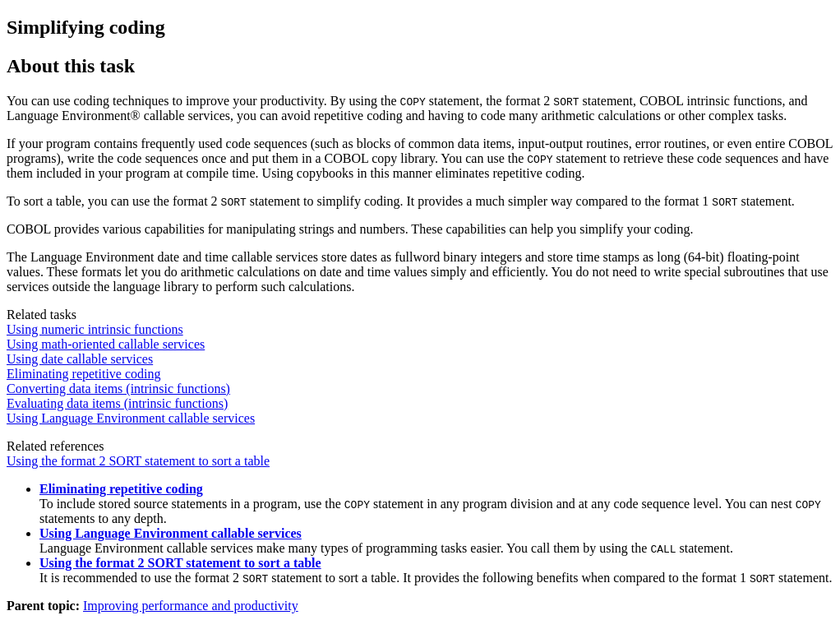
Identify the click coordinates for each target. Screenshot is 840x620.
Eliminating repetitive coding (84, 374)
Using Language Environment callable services (131, 418)
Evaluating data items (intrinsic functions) (117, 403)
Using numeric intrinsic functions (95, 329)
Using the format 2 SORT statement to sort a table (138, 461)
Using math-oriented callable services (106, 344)
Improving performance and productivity (191, 606)
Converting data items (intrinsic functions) (118, 389)
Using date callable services (80, 359)
